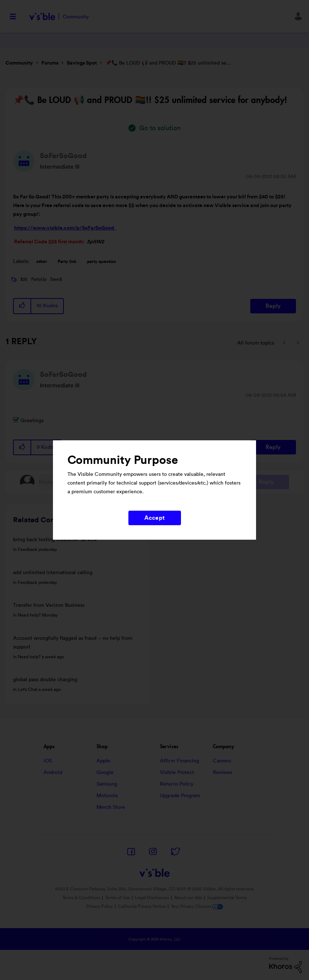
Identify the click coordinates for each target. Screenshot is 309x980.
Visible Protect (177, 773)
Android (53, 773)
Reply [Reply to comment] (273, 447)
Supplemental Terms (227, 898)
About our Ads (188, 898)
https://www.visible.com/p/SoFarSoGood (65, 228)
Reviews (223, 773)
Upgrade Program (180, 796)
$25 (24, 279)
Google (105, 773)
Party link (67, 262)
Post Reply (259, 482)
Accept (154, 518)
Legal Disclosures (152, 898)
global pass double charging (45, 680)
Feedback (27, 549)
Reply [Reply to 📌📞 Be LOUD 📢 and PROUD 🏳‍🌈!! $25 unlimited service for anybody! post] (273, 306)
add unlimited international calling (53, 573)
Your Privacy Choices (197, 906)
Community (19, 63)
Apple (104, 761)
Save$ (56, 279)
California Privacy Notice (142, 906)
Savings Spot (82, 63)
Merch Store (111, 807)
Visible (59, 17)
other (42, 262)
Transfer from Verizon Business (49, 605)
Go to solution (160, 128)
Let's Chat (28, 689)
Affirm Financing (180, 761)
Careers (222, 761)
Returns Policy (177, 784)
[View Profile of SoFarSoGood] (63, 156)
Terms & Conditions (81, 898)
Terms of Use (118, 898)
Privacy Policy (100, 906)
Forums (50, 63)
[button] (22, 306)
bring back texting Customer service (55, 540)
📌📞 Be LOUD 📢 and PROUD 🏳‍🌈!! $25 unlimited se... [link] (168, 63)
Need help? (29, 615)
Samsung (107, 784)
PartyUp (39, 279)
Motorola (107, 796)
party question (102, 262)
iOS (48, 761)
